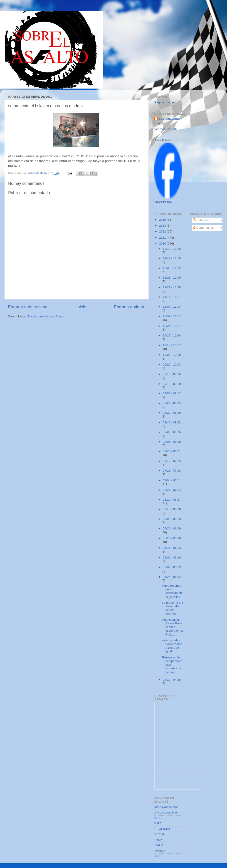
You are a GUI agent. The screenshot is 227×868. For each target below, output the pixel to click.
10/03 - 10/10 (172, 355)
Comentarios (203, 228)
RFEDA (160, 834)
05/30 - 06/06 (172, 528)
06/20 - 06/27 (172, 500)
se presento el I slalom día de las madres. (173, 608)
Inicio (81, 307)
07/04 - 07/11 (172, 480)
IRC (157, 818)
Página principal (165, 102)
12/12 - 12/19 (172, 258)
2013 (163, 226)
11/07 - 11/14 (172, 307)
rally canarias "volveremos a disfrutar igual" (172, 646)
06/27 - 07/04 (172, 490)
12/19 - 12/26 (172, 249)
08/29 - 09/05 (172, 403)
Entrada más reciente (28, 307)
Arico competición (167, 812)
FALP (158, 840)
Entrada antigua (129, 307)
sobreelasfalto (169, 119)
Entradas (201, 220)
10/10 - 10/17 (172, 345)
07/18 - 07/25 (172, 461)
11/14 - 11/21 (172, 297)
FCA (157, 856)
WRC (158, 823)
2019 (163, 220)
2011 (163, 238)
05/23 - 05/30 (172, 538)
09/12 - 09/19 (172, 384)
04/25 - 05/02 (172, 577)
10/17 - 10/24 (172, 335)
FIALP (159, 845)
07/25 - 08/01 (172, 451)
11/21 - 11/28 (172, 287)
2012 (163, 231)
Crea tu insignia (163, 202)
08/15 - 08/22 (172, 422)
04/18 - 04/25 (172, 680)
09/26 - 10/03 (172, 365)
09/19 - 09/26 (172, 374)
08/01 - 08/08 (172, 442)
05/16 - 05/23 (172, 548)
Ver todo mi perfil (166, 129)
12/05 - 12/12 (172, 268)
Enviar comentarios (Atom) (46, 316)
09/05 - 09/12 (172, 393)
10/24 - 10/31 (172, 326)
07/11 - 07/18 (172, 471)
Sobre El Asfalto (163, 140)
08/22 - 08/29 (172, 413)
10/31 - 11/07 (172, 316)
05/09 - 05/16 (172, 558)
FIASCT (160, 851)
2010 (163, 244)
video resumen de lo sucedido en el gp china (172, 591)
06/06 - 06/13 (172, 519)
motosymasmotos (166, 807)
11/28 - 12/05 (172, 278)
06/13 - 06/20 (172, 509)
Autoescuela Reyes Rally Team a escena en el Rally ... (173, 627)
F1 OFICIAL (163, 829)
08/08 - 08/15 (172, 432)
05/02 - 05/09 (172, 567)
